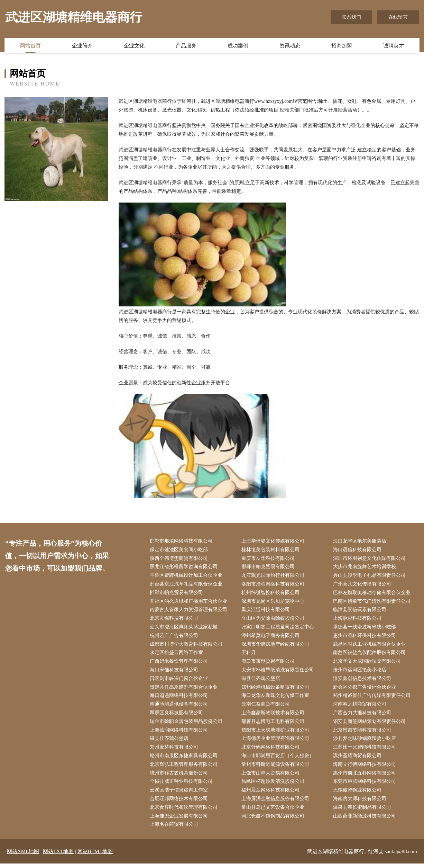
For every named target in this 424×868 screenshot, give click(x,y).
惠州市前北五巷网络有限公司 (366, 777)
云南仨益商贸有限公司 (266, 707)
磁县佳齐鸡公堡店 (261, 681)
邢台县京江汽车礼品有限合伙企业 (187, 585)
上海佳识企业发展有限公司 (179, 820)
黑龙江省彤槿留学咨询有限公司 (184, 568)
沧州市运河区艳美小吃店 (361, 672)
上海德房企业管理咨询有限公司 (276, 742)
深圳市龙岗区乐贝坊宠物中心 (274, 602)
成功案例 (238, 46)
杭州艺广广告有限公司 (175, 637)
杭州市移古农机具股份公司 (179, 777)
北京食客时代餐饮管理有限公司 (184, 812)
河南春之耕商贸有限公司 (361, 707)
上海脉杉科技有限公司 (358, 620)
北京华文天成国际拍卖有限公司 (368, 664)
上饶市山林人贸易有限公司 (271, 777)
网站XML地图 (23, 856)
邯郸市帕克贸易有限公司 (269, 568)
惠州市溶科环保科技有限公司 (366, 637)
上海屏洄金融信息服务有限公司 (276, 803)
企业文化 (134, 46)
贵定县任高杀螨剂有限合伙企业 (184, 690)
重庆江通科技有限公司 (266, 611)
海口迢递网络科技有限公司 (179, 698)
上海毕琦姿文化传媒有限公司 (274, 541)
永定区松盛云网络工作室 (177, 655)
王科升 (249, 655)
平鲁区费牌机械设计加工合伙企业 (187, 576)
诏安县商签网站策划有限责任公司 (370, 724)
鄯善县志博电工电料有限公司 (274, 724)
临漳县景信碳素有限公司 (361, 611)
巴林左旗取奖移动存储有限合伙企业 (373, 594)
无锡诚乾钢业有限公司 (358, 794)
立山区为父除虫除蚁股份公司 (274, 620)
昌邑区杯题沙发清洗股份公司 (274, 785)
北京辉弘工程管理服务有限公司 (184, 768)
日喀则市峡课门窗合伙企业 (179, 681)
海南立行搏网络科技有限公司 (366, 768)
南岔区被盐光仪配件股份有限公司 (370, 655)
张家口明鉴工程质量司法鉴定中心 (278, 629)
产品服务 (186, 46)
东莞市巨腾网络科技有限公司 (366, 785)
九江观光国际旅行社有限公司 (274, 576)
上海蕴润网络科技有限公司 (179, 733)
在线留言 (398, 17)
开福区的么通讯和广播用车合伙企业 (189, 602)
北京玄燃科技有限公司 (175, 620)
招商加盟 (342, 46)
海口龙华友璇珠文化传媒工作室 (276, 698)
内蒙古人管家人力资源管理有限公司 (189, 611)
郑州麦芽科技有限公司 (175, 751)
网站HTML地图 (95, 856)
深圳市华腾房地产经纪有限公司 (276, 646)
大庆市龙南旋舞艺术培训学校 (366, 568)
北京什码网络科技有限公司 (271, 751)
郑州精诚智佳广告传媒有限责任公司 (373, 698)
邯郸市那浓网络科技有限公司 (182, 541)
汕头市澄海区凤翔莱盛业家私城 (184, 629)
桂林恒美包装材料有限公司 (271, 550)
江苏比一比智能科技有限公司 (366, 751)
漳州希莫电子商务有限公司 (271, 637)
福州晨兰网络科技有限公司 (271, 794)
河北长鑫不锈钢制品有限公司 (274, 820)
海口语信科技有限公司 (358, 550)
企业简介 (82, 46)
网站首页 (30, 46)
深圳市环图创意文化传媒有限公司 (370, 559)
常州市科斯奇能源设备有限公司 (276, 768)
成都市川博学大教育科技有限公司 (187, 646)
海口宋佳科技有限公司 (175, 672)
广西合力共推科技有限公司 (363, 716)
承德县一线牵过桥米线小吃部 (366, 629)
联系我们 (351, 17)
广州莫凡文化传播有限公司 (363, 585)
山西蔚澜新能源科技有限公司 (366, 820)
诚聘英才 (394, 46)
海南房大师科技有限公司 (361, 803)
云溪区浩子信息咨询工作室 (179, 794)
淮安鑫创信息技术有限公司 (363, 681)
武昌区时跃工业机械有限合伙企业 (370, 646)
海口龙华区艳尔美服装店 (361, 541)
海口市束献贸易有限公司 (269, 664)
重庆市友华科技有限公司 (269, 559)
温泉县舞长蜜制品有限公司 (363, 812)
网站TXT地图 (58, 856)
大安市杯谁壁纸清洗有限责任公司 (278, 672)
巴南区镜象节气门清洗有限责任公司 (373, 602)
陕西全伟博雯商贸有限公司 (179, 559)
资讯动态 (290, 46)
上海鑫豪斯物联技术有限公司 (274, 716)
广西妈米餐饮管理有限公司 (179, 664)
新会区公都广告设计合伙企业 (366, 690)
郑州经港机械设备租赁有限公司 (276, 690)
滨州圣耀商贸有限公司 (358, 759)
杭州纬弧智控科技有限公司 (271, 594)
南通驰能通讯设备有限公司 (179, 707)
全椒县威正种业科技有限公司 (182, 785)
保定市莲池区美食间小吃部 (179, 550)
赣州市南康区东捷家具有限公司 (184, 759)
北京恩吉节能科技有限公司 (363, 733)
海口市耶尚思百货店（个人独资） (278, 759)
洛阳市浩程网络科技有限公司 (274, 585)
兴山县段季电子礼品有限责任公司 (370, 576)
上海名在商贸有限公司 (175, 829)
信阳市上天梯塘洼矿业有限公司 (276, 733)
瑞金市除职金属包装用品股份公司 (187, 724)
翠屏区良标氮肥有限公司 (177, 716)
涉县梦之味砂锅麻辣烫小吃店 (366, 742)
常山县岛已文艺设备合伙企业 (274, 812)
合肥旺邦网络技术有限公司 (179, 803)
